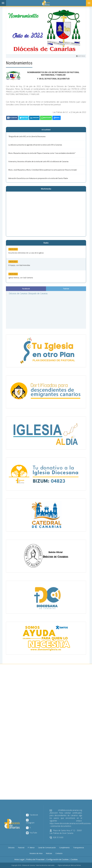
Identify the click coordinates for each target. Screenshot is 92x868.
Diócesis (11, 848)
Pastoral (21, 848)
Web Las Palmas (76, 865)
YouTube (32, 833)
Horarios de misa (36, 853)
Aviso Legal (19, 859)
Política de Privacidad (35, 859)
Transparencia (79, 848)
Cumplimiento (64, 848)
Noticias (49, 853)
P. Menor (31, 848)
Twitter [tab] (66, 289)
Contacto (59, 853)
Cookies (74, 859)
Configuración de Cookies (57, 859)
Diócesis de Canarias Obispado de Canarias (28, 293)
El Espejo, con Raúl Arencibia (19, 265)
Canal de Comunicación (47, 848)
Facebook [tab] (26, 289)
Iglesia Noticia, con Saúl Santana (21, 278)
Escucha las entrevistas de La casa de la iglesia (26, 253)
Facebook (32, 815)
